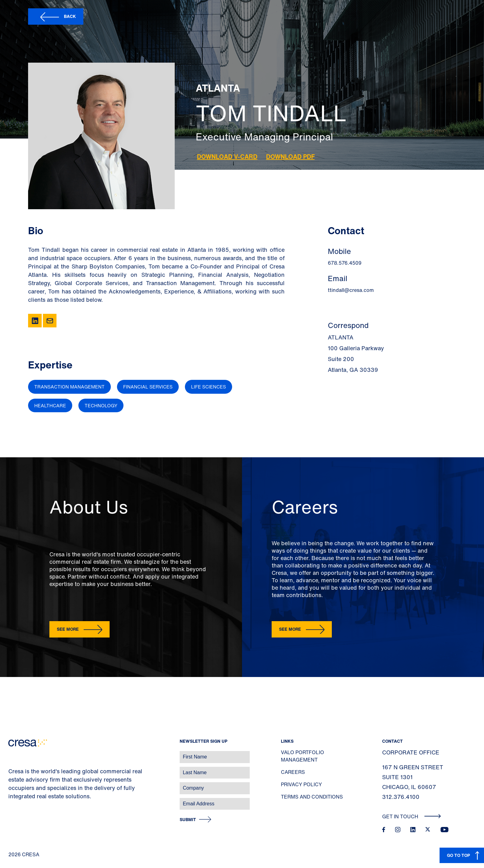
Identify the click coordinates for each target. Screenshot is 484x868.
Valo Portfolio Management (302, 756)
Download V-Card (227, 157)
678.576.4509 (345, 263)
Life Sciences (209, 387)
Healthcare (50, 405)
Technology (101, 405)
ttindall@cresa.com (351, 290)
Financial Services (148, 387)
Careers (293, 772)
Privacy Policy (301, 784)
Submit (188, 820)
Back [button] (70, 16)
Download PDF (290, 157)
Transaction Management (69, 387)
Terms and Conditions (312, 797)
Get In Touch (412, 816)
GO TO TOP (459, 855)
